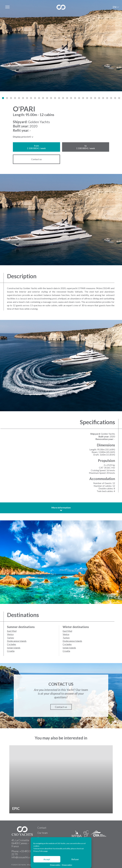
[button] (3, 98)
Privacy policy (55, 865)
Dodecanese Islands (17, 641)
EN (114, 7)
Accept (47, 859)
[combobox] (23, 137)
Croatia (11, 651)
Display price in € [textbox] (22, 137)
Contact (42, 828)
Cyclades (12, 644)
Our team (42, 833)
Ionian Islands (14, 648)
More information (61, 509)
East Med (12, 631)
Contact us (36, 159)
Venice (10, 634)
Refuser (75, 859)
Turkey (11, 638)
